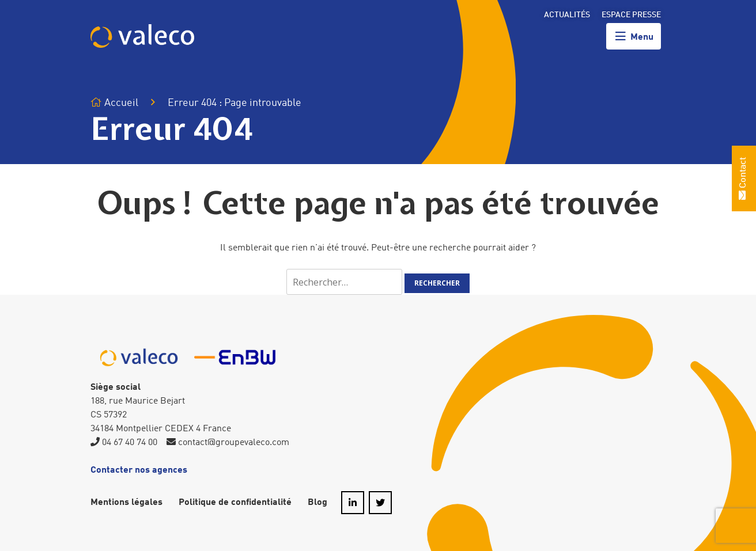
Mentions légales (126, 503)
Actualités (567, 15)
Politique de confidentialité (235, 503)
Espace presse (631, 15)
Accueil (114, 103)
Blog (317, 503)
